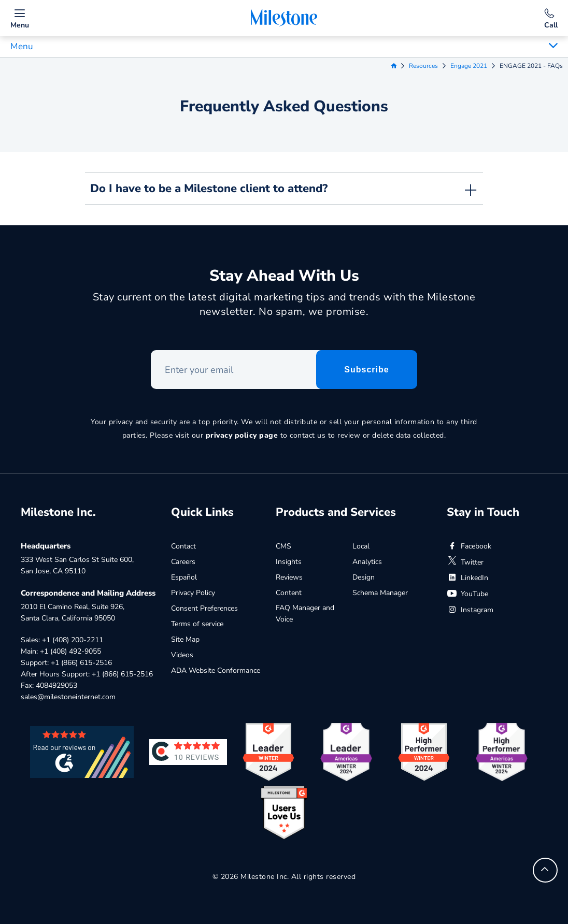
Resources (423, 66)
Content (289, 593)
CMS (283, 546)
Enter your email (151, 350)
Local (361, 546)
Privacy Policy (193, 593)
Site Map (185, 639)
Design (364, 577)
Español (184, 577)
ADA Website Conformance (216, 670)
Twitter (465, 562)
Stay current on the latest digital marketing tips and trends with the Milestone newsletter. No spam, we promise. (284, 304)
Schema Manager (380, 593)
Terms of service (197, 624)
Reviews (289, 577)
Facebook (469, 546)
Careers (183, 562)
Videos (182, 655)
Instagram (470, 610)
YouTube (467, 594)
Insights (289, 562)
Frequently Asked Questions (284, 106)
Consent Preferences (204, 608)
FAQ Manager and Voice (305, 613)
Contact (183, 546)
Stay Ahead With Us (284, 276)
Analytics (367, 562)
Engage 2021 (469, 66)
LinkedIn (467, 578)
